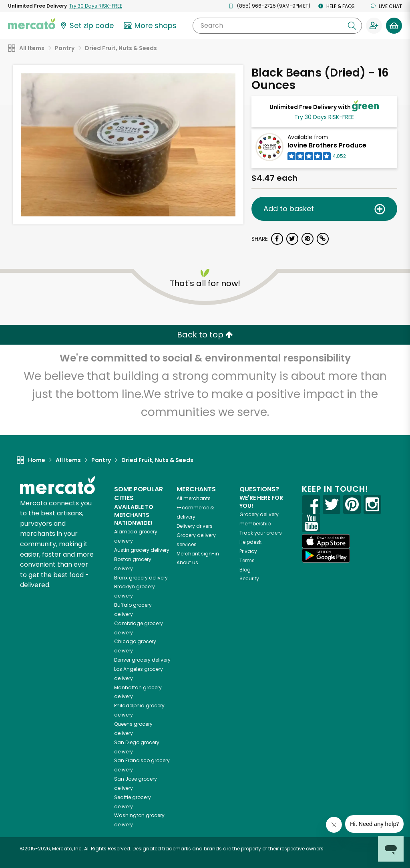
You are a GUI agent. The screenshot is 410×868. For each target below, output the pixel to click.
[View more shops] (151, 26)
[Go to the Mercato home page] (32, 23)
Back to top (205, 335)
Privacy (248, 551)
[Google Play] (326, 555)
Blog (245, 570)
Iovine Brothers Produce (327, 145)
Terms (247, 560)
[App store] (326, 541)
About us (187, 562)
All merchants (194, 498)
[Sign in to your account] (374, 26)
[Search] (277, 26)
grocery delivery (142, 550)
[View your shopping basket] (394, 26)
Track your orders (261, 533)
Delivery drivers (195, 526)
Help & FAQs (337, 6)
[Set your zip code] (86, 26)
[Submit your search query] (352, 26)
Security (249, 578)
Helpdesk (250, 542)
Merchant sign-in (198, 554)
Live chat (386, 6)
